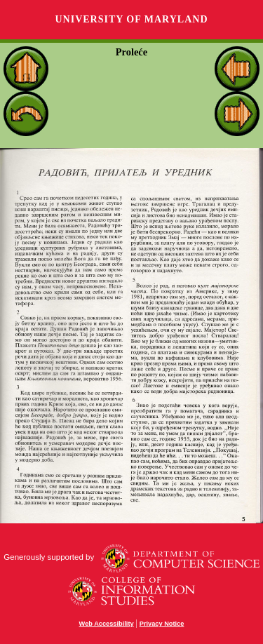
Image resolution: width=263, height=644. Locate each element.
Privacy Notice (162, 624)
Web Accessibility (107, 624)
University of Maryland (131, 19)
